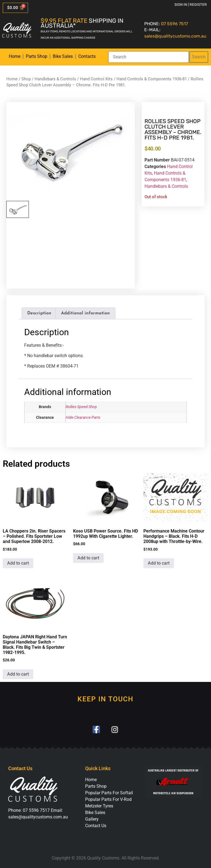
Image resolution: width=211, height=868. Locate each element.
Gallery (92, 819)
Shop (26, 79)
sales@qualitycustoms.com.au (175, 36)
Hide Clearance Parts (83, 418)
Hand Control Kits (96, 79)
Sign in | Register (191, 5)
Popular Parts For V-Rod (108, 799)
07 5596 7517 (174, 24)
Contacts (87, 56)
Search (199, 57)
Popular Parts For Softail (109, 793)
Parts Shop (37, 56)
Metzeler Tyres (99, 806)
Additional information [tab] (85, 313)
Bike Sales (63, 56)
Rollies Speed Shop (81, 407)
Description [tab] (39, 313)
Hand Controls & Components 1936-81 (152, 79)
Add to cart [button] (18, 563)
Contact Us (96, 826)
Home (15, 56)
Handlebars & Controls (55, 79)
